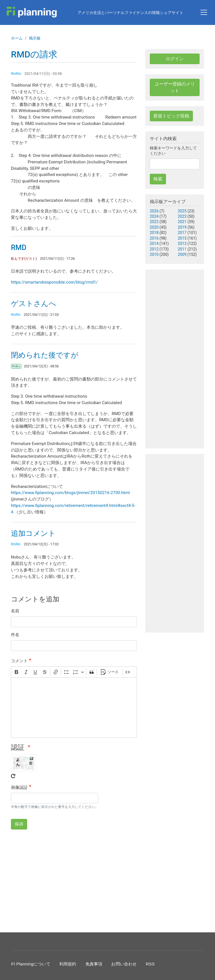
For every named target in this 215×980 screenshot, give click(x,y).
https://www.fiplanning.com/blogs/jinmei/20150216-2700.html (70, 493)
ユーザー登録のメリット (175, 87)
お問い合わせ (124, 964)
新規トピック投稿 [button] (171, 116)
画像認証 (19, 787)
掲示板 (35, 38)
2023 (182, 216)
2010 (154, 254)
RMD (19, 247)
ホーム (17, 38)
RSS (150, 964)
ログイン (175, 59)
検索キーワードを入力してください (173, 151)
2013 (182, 244)
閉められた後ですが (45, 355)
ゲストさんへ (34, 304)
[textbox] (74, 708)
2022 (154, 222)
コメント (19, 661)
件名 (15, 635)
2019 (182, 227)
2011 (182, 249)
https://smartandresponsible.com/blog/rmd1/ (54, 282)
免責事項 (94, 964)
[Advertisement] (74, 880)
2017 (182, 233)
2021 (182, 222)
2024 (154, 216)
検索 (158, 179)
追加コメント (33, 533)
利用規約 (68, 964)
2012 (154, 249)
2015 (182, 238)
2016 (154, 238)
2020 (154, 227)
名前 (15, 611)
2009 (182, 254)
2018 (154, 233)
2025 (182, 211)
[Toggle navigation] (204, 12)
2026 (154, 211)
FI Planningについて (31, 964)
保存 (19, 824)
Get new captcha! (13, 776)
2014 (154, 244)
